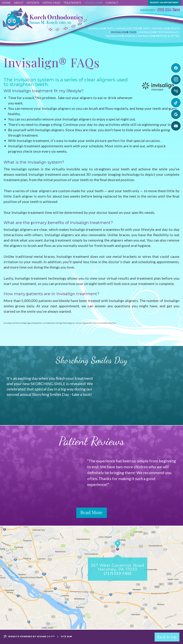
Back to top (167, 637)
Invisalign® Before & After (158, 36)
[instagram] (176, 80)
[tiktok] (176, 103)
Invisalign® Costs (166, 28)
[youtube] (176, 126)
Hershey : (148, 10)
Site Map (67, 636)
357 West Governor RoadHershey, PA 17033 (118, 567)
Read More (91, 513)
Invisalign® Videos (121, 36)
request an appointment (164, 3)
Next (172, 476)
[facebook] (176, 68)
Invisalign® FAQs (123, 32)
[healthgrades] (176, 91)
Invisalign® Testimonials (158, 32)
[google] (176, 114)
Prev (92, 476)
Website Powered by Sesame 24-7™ (29, 636)
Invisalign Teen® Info (133, 28)
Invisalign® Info (101, 28)
